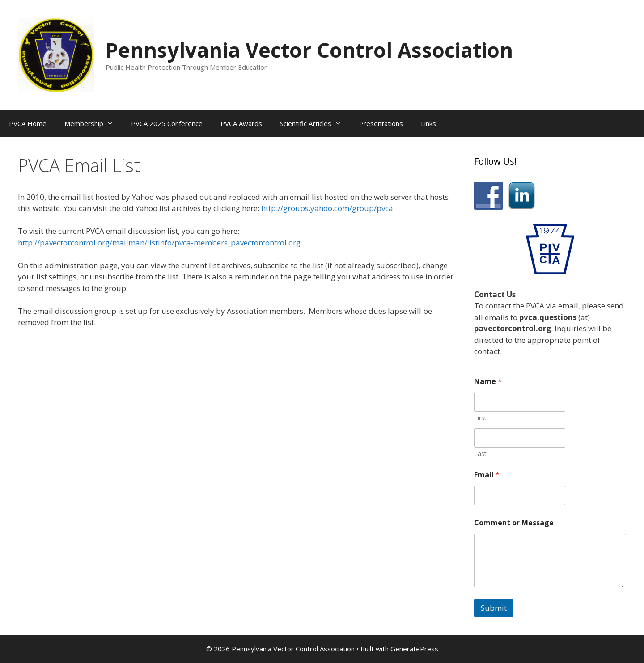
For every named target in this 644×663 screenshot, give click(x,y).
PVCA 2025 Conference (167, 123)
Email (487, 475)
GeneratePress (414, 649)
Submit (494, 608)
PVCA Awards (241, 123)
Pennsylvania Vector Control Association (309, 50)
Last (480, 454)
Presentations (381, 123)
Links (428, 123)
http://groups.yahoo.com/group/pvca (327, 208)
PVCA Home (28, 123)
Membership (93, 123)
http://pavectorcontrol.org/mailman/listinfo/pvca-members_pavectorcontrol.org (159, 243)
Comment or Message (514, 523)
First (480, 418)
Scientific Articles (315, 123)
